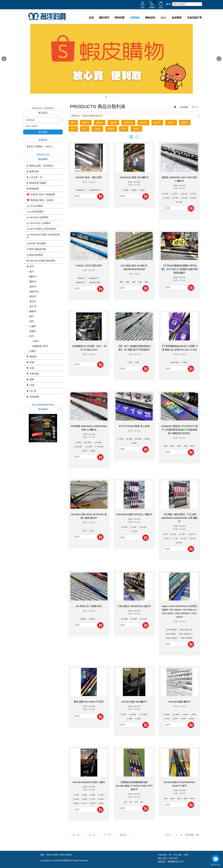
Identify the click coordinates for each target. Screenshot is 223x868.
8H (142, 802)
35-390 (124, 619)
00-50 (179, 543)
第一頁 (76, 835)
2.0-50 (175, 198)
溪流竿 (33, 296)
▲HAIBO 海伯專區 (36, 243)
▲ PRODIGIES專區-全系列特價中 (43, 236)
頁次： (169, 835)
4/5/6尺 (84, 619)
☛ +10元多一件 (35, 177)
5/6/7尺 (93, 619)
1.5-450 (166, 714)
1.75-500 (99, 447)
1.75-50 (166, 198)
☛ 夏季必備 (33, 171)
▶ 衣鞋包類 (33, 374)
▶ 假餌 (30, 379)
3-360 (93, 795)
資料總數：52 (192, 835)
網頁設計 (162, 862)
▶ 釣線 (30, 362)
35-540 (143, 619)
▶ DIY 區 (32, 391)
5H (125, 802)
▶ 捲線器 (32, 356)
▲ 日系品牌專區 (35, 212)
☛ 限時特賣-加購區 (36, 183)
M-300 (129, 439)
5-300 (101, 799)
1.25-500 (78, 447)
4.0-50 (193, 198)
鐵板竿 (33, 311)
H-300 (184, 362)
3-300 (84, 795)
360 (121, 282)
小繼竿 (33, 326)
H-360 (134, 443)
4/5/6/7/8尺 (81, 283)
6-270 (84, 803)
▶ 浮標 (30, 385)
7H (136, 802)
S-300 (121, 439)
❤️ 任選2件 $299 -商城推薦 (41, 194)
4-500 (134, 190)
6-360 (101, 803)
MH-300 (175, 362)
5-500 (142, 190)
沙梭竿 (33, 351)
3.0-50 (184, 198)
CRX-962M (171, 630)
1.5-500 (89, 447)
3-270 (76, 795)
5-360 (76, 803)
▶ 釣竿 (30, 266)
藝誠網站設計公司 (176, 862)
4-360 (84, 799)
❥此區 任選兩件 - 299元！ (40, 146)
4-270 (101, 795)
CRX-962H (171, 634)
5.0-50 (179, 202)
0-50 (165, 534)
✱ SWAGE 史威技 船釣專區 (41, 261)
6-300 (93, 803)
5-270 (93, 799)
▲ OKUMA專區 (35, 206)
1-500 (123, 714)
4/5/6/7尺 (82, 278)
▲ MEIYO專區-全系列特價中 (42, 229)
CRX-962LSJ (186, 630)
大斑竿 (36, 341)
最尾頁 (123, 835)
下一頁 (107, 835)
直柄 (130, 362)
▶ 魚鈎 (30, 368)
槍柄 (137, 362)
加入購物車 (100, 196)
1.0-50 (174, 194)
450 (134, 282)
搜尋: (169, 4)
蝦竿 (32, 272)
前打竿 (33, 306)
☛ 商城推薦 (33, 189)
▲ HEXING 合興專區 (38, 217)
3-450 (167, 719)
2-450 (185, 714)
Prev (4, 59)
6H (131, 802)
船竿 (32, 316)
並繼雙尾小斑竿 (40, 346)
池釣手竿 (34, 291)
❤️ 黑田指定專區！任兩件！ (41, 200)
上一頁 (92, 835)
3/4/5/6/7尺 (81, 190)
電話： (43, 855)
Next (219, 59)
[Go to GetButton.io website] (216, 865)
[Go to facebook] (216, 859)
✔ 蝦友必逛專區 (35, 255)
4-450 (183, 719)
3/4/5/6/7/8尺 (95, 190)
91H (166, 446)
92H (173, 446)
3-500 (126, 190)
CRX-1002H (172, 638)
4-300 (76, 799)
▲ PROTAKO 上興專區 (39, 223)
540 (140, 282)
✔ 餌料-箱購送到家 (36, 249)
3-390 (93, 451)
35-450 (134, 619)
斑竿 (32, 336)
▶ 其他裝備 (33, 397)
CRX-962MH (186, 638)
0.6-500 (88, 442)
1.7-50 (175, 538)
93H (179, 446)
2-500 (84, 451)
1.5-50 (193, 194)
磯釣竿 (33, 277)
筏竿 (32, 321)
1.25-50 (183, 194)
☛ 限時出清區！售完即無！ (41, 166)
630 (146, 282)
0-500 (79, 442)
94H (186, 446)
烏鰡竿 (33, 331)
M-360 (138, 439)
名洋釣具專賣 (47, 17)
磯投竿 (33, 282)
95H (192, 446)
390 (128, 282)
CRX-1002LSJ (186, 634)
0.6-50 (165, 194)
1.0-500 (97, 442)
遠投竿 (33, 287)
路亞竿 (33, 301)
